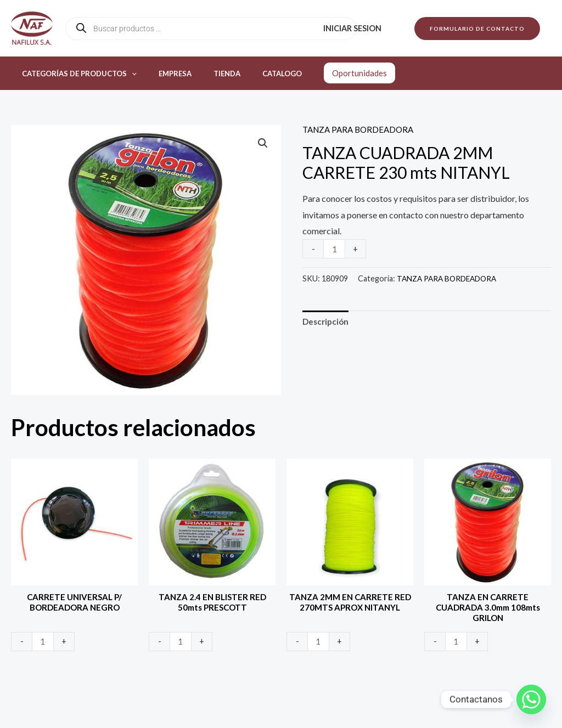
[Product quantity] (335, 249)
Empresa (164, 74)
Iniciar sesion (356, 28)
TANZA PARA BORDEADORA (361, 129)
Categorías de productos (75, 74)
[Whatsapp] (531, 699)
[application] (128, 74)
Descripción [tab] (327, 323)
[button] (477, 29)
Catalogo (255, 74)
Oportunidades (329, 73)
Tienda (208, 74)
